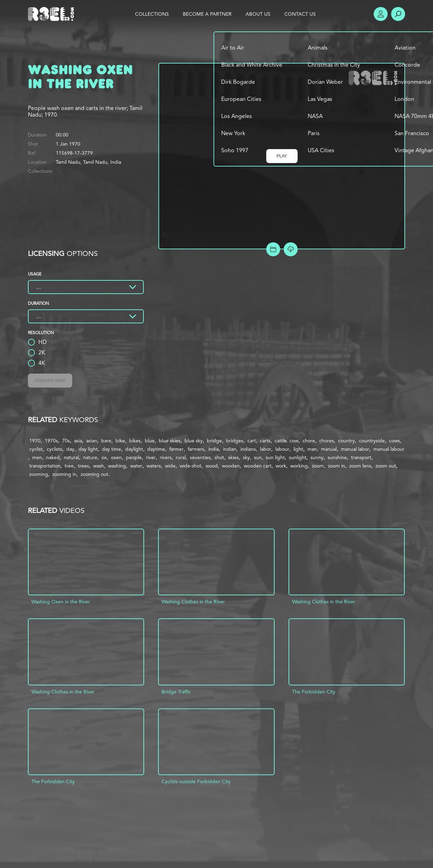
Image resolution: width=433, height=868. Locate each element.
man (312, 449)
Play (282, 156)
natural (71, 457)
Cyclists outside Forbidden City (196, 781)
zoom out (386, 466)
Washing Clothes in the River (193, 602)
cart (252, 441)
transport (361, 457)
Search (398, 14)
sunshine (337, 457)
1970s (51, 441)
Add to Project (273, 249)
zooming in (64, 474)
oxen (116, 457)
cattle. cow (286, 441)
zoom (318, 466)
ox (104, 457)
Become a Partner (207, 14)
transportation (45, 466)
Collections (152, 14)
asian (92, 441)
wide (170, 466)
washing (117, 466)
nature (90, 457)
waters (154, 466)
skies (233, 457)
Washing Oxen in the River (61, 602)
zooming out (94, 474)
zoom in (337, 466)
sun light (275, 457)
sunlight (298, 457)
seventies (200, 457)
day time (111, 449)
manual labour (389, 449)
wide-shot (191, 466)
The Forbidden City (314, 692)
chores (327, 441)
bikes (135, 441)
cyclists (54, 449)
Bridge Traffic (176, 692)
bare (106, 441)
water (136, 466)
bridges (235, 441)
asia (78, 441)
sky (246, 457)
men (37, 457)
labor (266, 449)
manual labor (355, 449)
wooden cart (258, 466)
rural (181, 457)
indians (248, 449)
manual (329, 449)
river (151, 457)
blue (150, 441)
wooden (231, 466)
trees (83, 466)
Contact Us (300, 14)
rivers (166, 457)
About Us (258, 14)
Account (381, 14)
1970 (35, 441)
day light (88, 449)
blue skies (170, 441)
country (346, 441)
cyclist (36, 449)
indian (230, 449)
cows (394, 441)
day (70, 449)
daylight (134, 449)
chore (309, 441)
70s (66, 441)
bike (120, 441)
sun (258, 457)
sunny (317, 457)
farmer (176, 449)
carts (265, 441)
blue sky (194, 441)
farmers (196, 449)
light (298, 449)
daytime (156, 449)
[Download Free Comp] (291, 249)
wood (212, 466)
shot (219, 457)
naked (53, 457)
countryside (372, 441)
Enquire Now (50, 381)
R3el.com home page (52, 14)
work (281, 466)
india (214, 449)
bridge (214, 441)
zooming (39, 474)
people (134, 457)
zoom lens (360, 466)
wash (99, 466)
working (299, 466)
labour (282, 449)
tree (69, 466)
